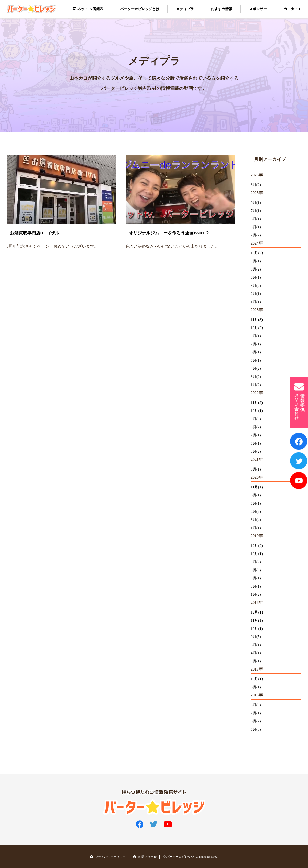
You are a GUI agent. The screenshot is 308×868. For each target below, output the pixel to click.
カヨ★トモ (292, 9)
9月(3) (256, 419)
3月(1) (256, 228)
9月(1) (256, 203)
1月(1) (256, 302)
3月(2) (256, 185)
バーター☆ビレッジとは (140, 9)
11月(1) (257, 488)
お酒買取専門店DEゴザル (36, 234)
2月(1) (256, 294)
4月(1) (256, 654)
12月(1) (257, 613)
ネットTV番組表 (88, 9)
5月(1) (256, 361)
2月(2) (256, 236)
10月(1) (257, 411)
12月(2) (257, 546)
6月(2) (256, 722)
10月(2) (257, 254)
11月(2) (257, 403)
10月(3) (257, 328)
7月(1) (256, 211)
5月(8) (256, 730)
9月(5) (256, 637)
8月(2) (256, 270)
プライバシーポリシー (106, 857)
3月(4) (256, 520)
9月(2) (256, 563)
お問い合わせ (145, 857)
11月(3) (257, 320)
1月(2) (256, 385)
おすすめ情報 (222, 9)
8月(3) (256, 571)
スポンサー (258, 9)
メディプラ (185, 9)
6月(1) (256, 219)
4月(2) (256, 369)
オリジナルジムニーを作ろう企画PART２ (171, 234)
